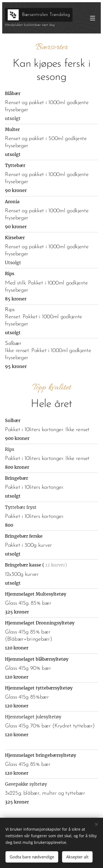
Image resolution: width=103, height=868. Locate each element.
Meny (93, 18)
